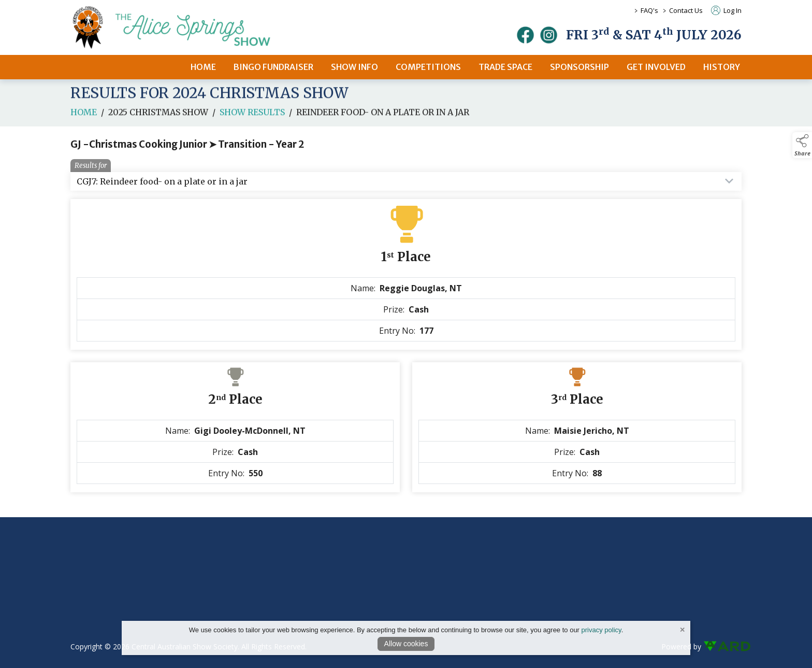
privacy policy (601, 630)
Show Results (252, 120)
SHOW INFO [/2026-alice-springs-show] (354, 67)
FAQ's (649, 10)
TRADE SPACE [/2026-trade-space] (505, 67)
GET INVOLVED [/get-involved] (656, 67)
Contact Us (686, 10)
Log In (726, 10)
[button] (802, 145)
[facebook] (525, 35)
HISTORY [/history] (722, 67)
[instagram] (549, 35)
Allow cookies (406, 644)
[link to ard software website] (722, 646)
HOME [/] (203, 67)
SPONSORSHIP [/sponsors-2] (579, 67)
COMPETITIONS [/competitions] (428, 67)
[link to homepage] (184, 27)
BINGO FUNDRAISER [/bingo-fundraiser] (273, 67)
